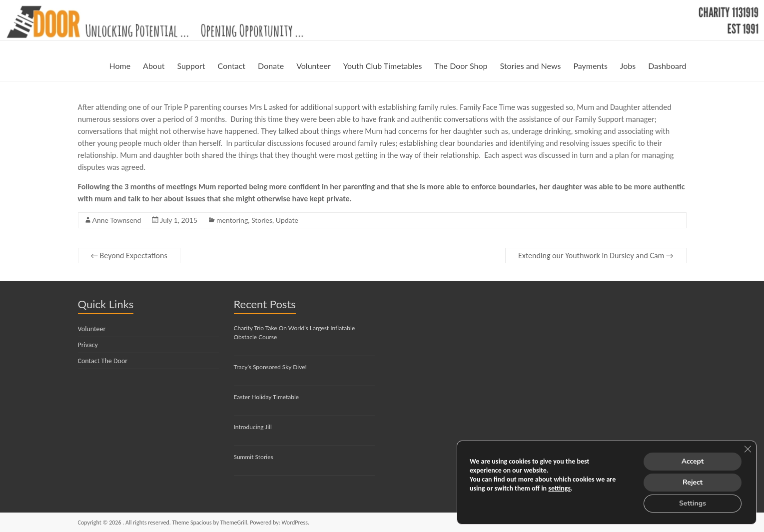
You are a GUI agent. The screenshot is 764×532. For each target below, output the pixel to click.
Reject (693, 482)
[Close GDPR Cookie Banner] (748, 449)
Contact (232, 66)
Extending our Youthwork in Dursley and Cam (596, 256)
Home (120, 66)
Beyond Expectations (129, 256)
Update (287, 220)
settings (559, 488)
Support (191, 66)
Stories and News (530, 66)
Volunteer (314, 66)
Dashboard (667, 66)
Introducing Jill (253, 427)
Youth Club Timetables (383, 66)
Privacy (88, 345)
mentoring (232, 220)
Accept (693, 461)
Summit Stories (254, 457)
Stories (262, 220)
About (154, 66)
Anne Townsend (117, 220)
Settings (693, 503)
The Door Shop (461, 66)
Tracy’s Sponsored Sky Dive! (270, 367)
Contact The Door (103, 361)
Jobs (628, 66)
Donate (271, 66)
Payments (590, 66)
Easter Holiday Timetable (267, 397)
